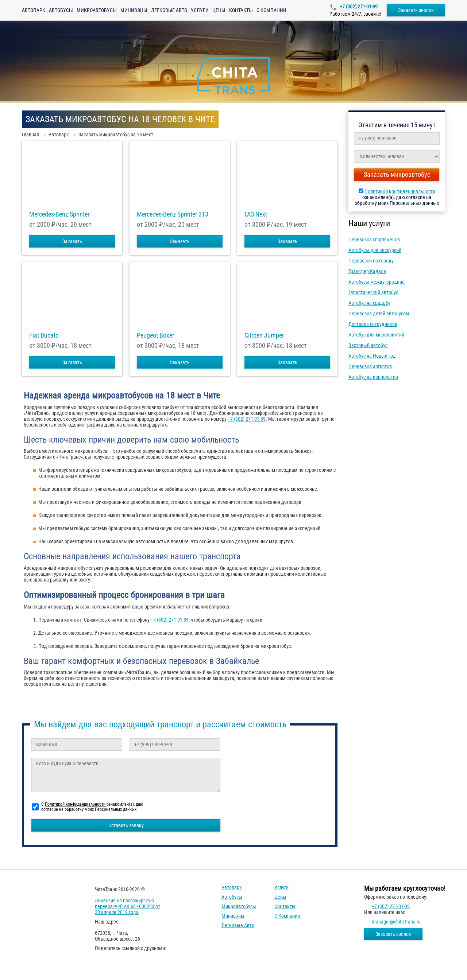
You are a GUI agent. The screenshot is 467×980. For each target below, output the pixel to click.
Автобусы (61, 10)
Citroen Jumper (264, 335)
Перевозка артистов (370, 366)
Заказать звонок (416, 10)
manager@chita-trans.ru (396, 922)
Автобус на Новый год (372, 356)
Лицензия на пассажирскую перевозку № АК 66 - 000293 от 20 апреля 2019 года (128, 906)
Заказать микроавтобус (397, 174)
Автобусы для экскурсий (375, 250)
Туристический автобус (373, 292)
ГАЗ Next (256, 214)
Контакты (241, 10)
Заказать (72, 241)
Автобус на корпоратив (373, 377)
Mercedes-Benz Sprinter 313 (173, 214)
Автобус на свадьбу (369, 303)
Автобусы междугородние (377, 282)
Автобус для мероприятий (376, 335)
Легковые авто (169, 10)
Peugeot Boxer (155, 335)
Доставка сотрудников (373, 324)
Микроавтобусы (97, 10)
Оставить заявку (126, 825)
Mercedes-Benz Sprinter (59, 214)
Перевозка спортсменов (374, 240)
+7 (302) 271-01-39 (358, 7)
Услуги (200, 10)
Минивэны (134, 10)
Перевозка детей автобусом (379, 314)
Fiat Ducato (44, 335)
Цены (219, 10)
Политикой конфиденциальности (400, 191)
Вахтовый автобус (368, 345)
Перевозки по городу (371, 261)
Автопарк (34, 10)
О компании (271, 10)
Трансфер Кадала (367, 271)
